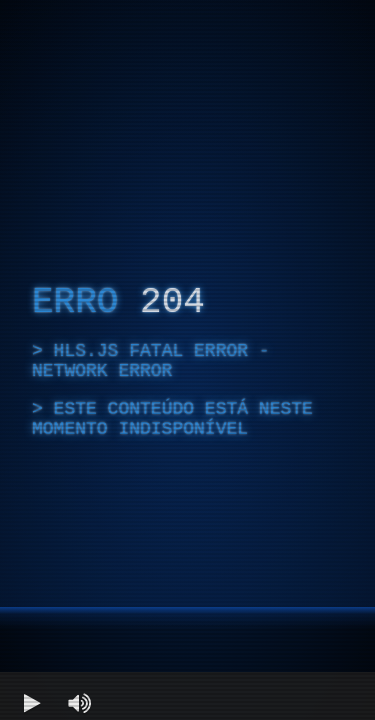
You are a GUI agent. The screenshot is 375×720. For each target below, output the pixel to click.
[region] (187, 360)
